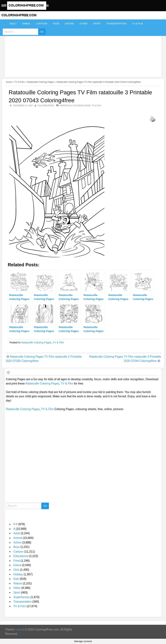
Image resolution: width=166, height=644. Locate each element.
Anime (17, 543)
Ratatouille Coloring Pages (41, 82)
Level (19, 630)
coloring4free (46, 105)
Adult (13, 24)
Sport (97, 24)
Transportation (116, 24)
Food (56, 24)
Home (9, 82)
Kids (16, 579)
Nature (69, 24)
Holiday (18, 574)
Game (17, 565)
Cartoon (42, 24)
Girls (16, 570)
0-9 (15, 524)
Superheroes (22, 597)
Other (84, 24)
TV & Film (137, 24)
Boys (17, 547)
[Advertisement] (82, 47)
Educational (21, 556)
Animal (26, 24)
